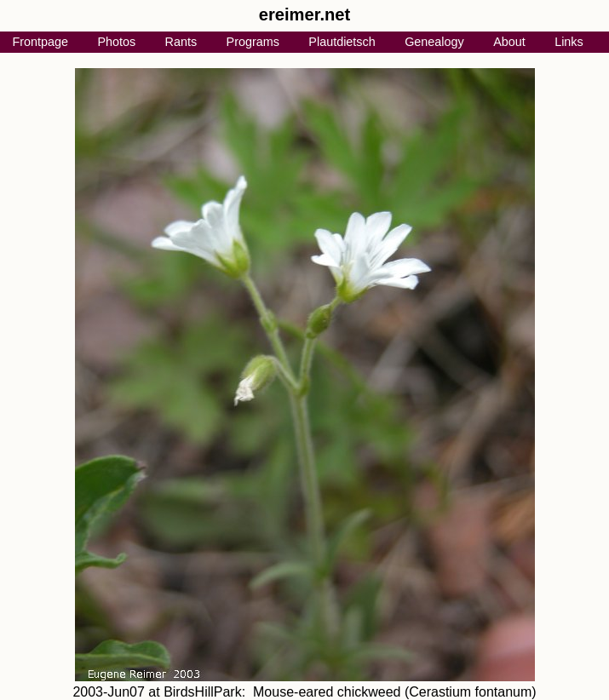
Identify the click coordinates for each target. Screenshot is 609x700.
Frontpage (40, 42)
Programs (253, 42)
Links (569, 42)
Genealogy (434, 42)
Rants (181, 42)
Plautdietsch (342, 42)
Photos (116, 42)
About (509, 42)
